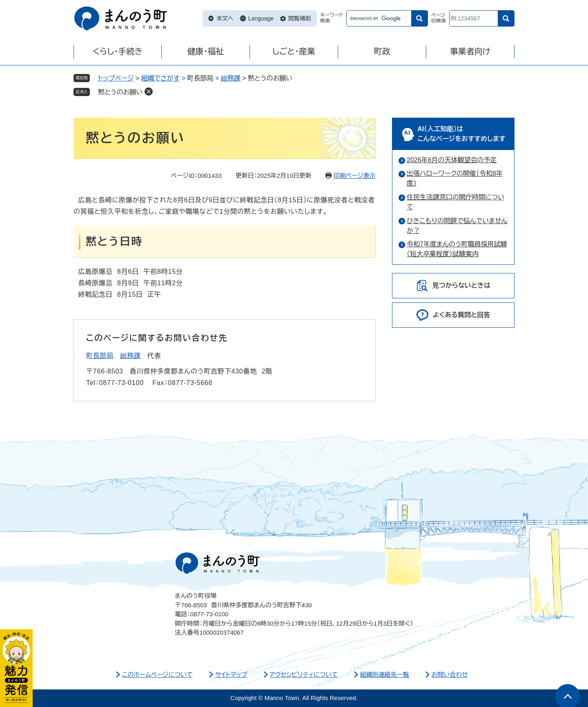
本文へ (225, 18)
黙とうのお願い (120, 92)
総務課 (231, 78)
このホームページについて (157, 675)
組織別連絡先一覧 (385, 675)
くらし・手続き (118, 51)
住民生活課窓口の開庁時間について (455, 202)
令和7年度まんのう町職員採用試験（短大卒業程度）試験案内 (457, 249)
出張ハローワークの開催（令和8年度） (455, 178)
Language (261, 18)
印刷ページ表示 (355, 176)
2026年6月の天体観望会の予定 (452, 160)
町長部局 (100, 356)
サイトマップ (231, 675)
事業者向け (470, 51)
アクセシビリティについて (304, 675)
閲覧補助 (300, 18)
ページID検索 (439, 18)
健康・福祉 (206, 51)
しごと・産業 (294, 51)
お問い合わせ (450, 675)
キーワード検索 (332, 18)
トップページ (116, 78)
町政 (382, 51)
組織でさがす (161, 78)
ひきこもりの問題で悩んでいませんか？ (457, 226)
